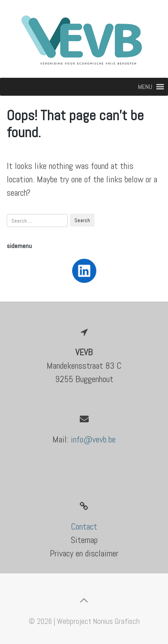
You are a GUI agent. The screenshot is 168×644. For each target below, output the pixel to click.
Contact (84, 526)
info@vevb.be (93, 439)
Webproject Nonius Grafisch (98, 621)
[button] (145, 87)
